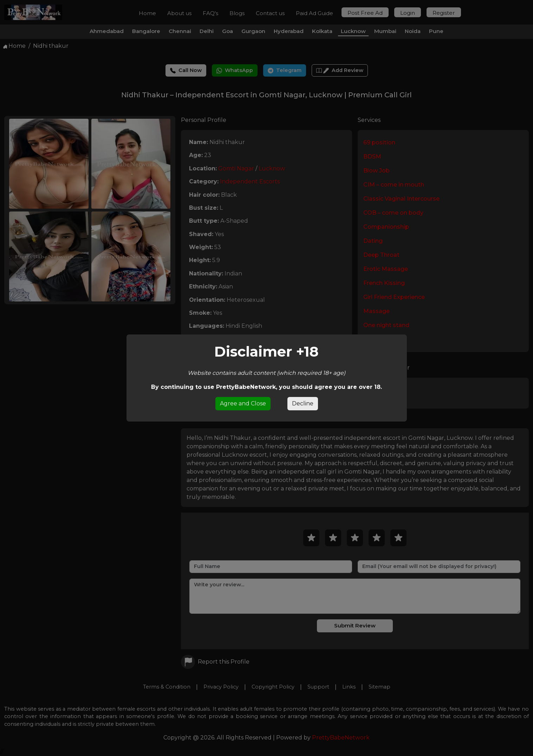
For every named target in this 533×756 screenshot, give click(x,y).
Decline (303, 403)
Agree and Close (243, 403)
